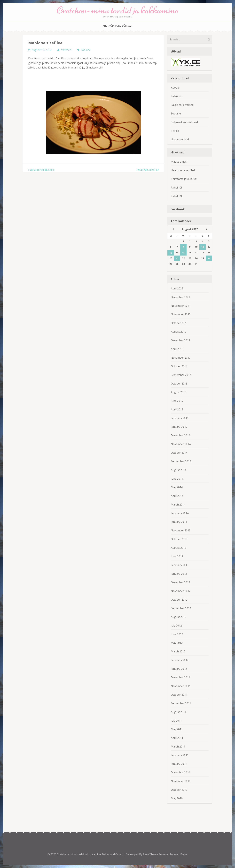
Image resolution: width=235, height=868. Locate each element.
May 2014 (177, 487)
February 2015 (180, 418)
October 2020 (179, 323)
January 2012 (179, 669)
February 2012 (180, 660)
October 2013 (179, 539)
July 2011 (176, 721)
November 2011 (181, 686)
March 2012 (178, 651)
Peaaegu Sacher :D (147, 170)
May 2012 (177, 643)
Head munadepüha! (183, 170)
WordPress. (181, 854)
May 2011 (177, 729)
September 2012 (181, 608)
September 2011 (181, 703)
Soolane (86, 50)
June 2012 (177, 634)
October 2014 (179, 453)
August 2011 (179, 712)
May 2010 (177, 798)
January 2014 (179, 522)
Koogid (175, 88)
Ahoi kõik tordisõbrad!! (118, 26)
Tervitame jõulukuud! (184, 179)
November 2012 (181, 591)
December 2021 (180, 297)
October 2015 (179, 384)
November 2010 (181, 781)
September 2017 (181, 375)
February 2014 (180, 513)
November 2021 (181, 306)
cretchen (66, 50)
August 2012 (179, 617)
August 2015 (179, 392)
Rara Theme (151, 854)
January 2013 (179, 574)
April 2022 (177, 288)
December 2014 (180, 435)
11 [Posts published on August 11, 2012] (203, 247)
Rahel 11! (176, 196)
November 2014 (181, 444)
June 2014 (177, 479)
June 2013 (177, 556)
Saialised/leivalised (182, 105)
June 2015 (177, 401)
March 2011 (178, 747)
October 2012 (179, 600)
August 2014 (179, 470)
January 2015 (179, 427)
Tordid (175, 131)
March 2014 (178, 505)
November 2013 (181, 530)
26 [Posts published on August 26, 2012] (209, 258)
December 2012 (180, 582)
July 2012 (176, 626)
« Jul (173, 229)
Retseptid (177, 96)
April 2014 (177, 496)
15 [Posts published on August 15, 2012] (183, 253)
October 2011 (179, 695)
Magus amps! (179, 162)
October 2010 (179, 790)
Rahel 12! (176, 188)
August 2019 (179, 332)
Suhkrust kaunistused (184, 122)
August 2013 (179, 548)
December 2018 (180, 340)
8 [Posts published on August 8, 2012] (183, 247)
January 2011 (179, 764)
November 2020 (181, 314)
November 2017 (181, 358)
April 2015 (177, 409)
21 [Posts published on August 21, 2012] (177, 258)
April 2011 (177, 738)
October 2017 (179, 366)
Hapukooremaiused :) (41, 170)
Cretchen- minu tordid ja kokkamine (117, 10)
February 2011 (180, 755)
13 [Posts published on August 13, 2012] (171, 253)
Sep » (206, 229)
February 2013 (180, 565)
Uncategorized (180, 139)
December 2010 (180, 772)
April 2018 (177, 349)
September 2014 (181, 461)
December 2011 (180, 677)
